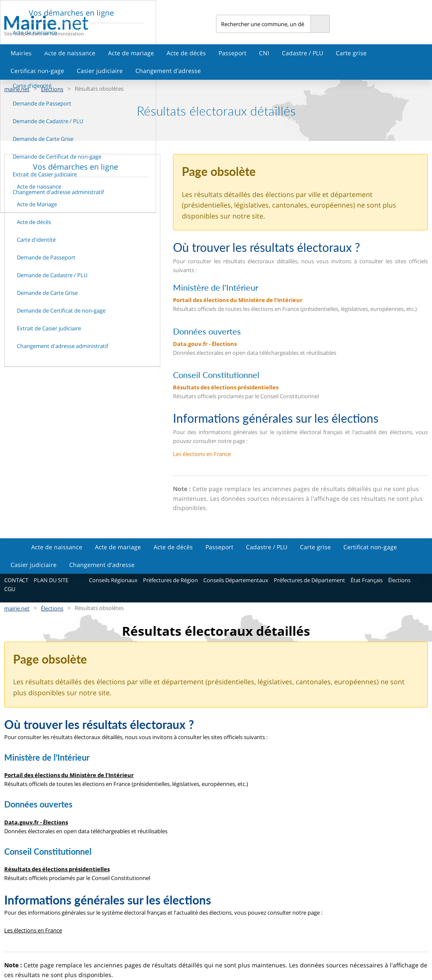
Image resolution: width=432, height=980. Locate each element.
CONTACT (16, 580)
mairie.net (17, 608)
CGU (10, 589)
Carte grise (351, 53)
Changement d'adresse (168, 71)
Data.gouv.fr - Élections (205, 344)
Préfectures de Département (309, 580)
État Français (367, 580)
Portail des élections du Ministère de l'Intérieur (238, 300)
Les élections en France (202, 454)
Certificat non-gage (370, 547)
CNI (264, 53)
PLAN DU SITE (51, 580)
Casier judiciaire (100, 71)
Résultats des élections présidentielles (226, 387)
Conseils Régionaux (113, 580)
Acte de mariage (131, 53)
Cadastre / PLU (302, 53)
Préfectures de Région (170, 580)
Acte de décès (186, 53)
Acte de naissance (70, 53)
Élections (399, 580)
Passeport (232, 53)
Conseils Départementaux (236, 580)
